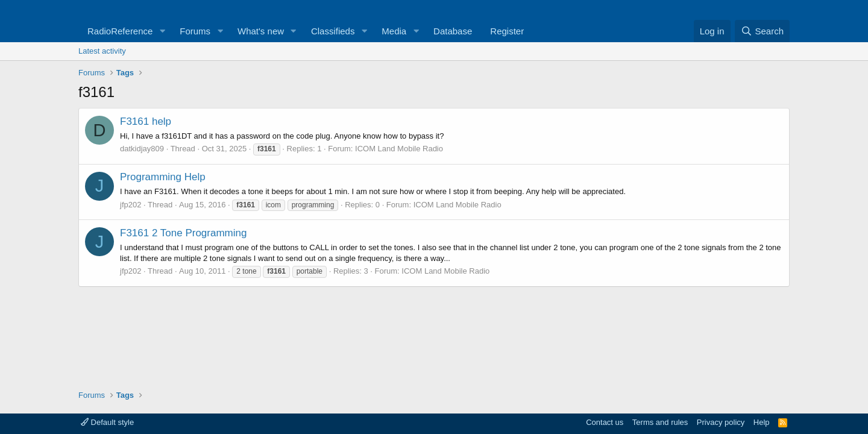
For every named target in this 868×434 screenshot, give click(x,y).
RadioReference (120, 31)
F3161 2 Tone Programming (183, 233)
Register (507, 31)
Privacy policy (721, 422)
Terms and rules (660, 422)
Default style (107, 422)
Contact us (605, 422)
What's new (261, 31)
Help (762, 422)
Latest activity (102, 51)
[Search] (762, 31)
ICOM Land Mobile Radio (399, 149)
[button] (162, 31)
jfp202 (131, 205)
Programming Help (163, 177)
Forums (195, 31)
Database (453, 31)
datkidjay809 (142, 149)
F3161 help (146, 121)
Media (394, 31)
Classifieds (333, 31)
